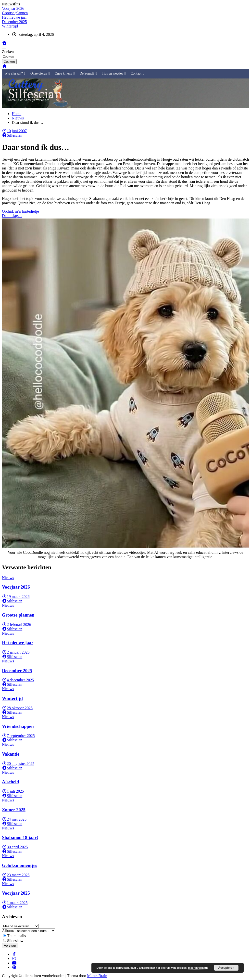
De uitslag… (12, 216)
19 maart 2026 (16, 597)
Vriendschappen (18, 726)
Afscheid (11, 782)
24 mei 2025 (14, 819)
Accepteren (226, 968)
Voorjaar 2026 (16, 587)
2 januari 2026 (16, 652)
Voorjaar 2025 (16, 893)
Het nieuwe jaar (18, 643)
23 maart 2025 (16, 875)
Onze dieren (40, 74)
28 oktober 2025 (17, 708)
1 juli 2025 (13, 791)
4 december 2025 (18, 680)
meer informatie (198, 968)
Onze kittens (65, 74)
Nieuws (8, 578)
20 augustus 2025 (18, 764)
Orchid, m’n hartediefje (20, 211)
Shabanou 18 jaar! (20, 837)
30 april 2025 (15, 847)
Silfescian (12, 135)
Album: (8, 931)
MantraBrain (97, 976)
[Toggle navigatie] (4, 49)
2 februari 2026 (17, 625)
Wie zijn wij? (15, 74)
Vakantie (11, 754)
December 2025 (17, 671)
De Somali (88, 74)
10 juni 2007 (14, 131)
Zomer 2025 (14, 810)
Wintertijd (12, 698)
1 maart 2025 (15, 903)
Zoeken (8, 52)
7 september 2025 (18, 736)
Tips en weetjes (114, 74)
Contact (137, 74)
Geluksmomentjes (19, 865)
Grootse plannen (18, 615)
